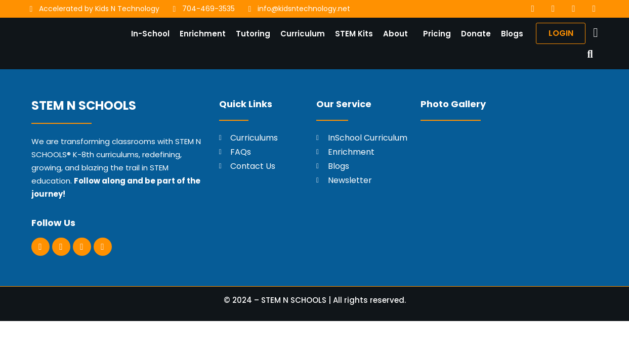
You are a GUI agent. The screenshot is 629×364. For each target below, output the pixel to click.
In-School (149, 35)
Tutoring (251, 35)
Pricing (435, 35)
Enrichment (201, 35)
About (394, 35)
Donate (474, 35)
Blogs (511, 35)
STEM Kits (352, 35)
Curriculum (301, 35)
